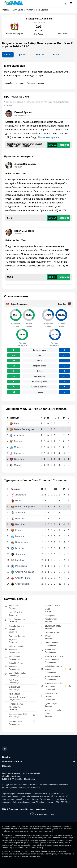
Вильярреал (19, 542)
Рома (15, 423)
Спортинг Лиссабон (23, 572)
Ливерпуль (17, 453)
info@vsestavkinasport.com (23, 802)
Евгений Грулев (23, 112)
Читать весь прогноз (49, 137)
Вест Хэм (62, 304)
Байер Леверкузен (19, 304)
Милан (15, 465)
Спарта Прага (20, 584)
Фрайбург (18, 554)
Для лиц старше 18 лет (45, 814)
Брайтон (17, 548)
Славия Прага (20, 578)
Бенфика (17, 441)
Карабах (17, 560)
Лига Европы (42, 10)
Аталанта (17, 435)
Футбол (30, 10)
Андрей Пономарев (25, 164)
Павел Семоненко (24, 231)
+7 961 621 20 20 (62, 802)
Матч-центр (18, 10)
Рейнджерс (19, 566)
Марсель (16, 447)
